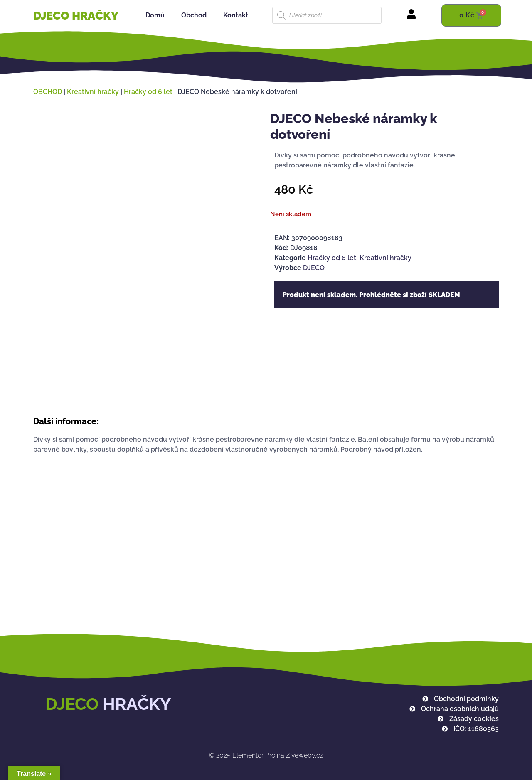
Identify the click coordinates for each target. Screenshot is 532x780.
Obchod (194, 15)
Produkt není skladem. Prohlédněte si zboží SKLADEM (371, 295)
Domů (155, 15)
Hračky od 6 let (148, 92)
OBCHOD (48, 92)
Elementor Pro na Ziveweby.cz (266, 755)
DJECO (314, 268)
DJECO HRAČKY (76, 16)
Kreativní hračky (93, 92)
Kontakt (236, 15)
